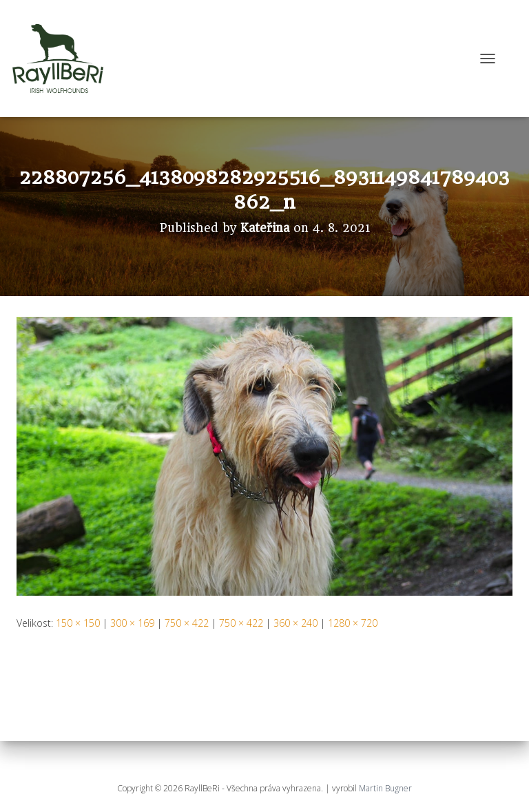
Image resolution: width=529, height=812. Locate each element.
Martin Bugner (385, 788)
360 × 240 (295, 623)
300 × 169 (132, 623)
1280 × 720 (353, 623)
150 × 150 (78, 623)
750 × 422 (187, 623)
